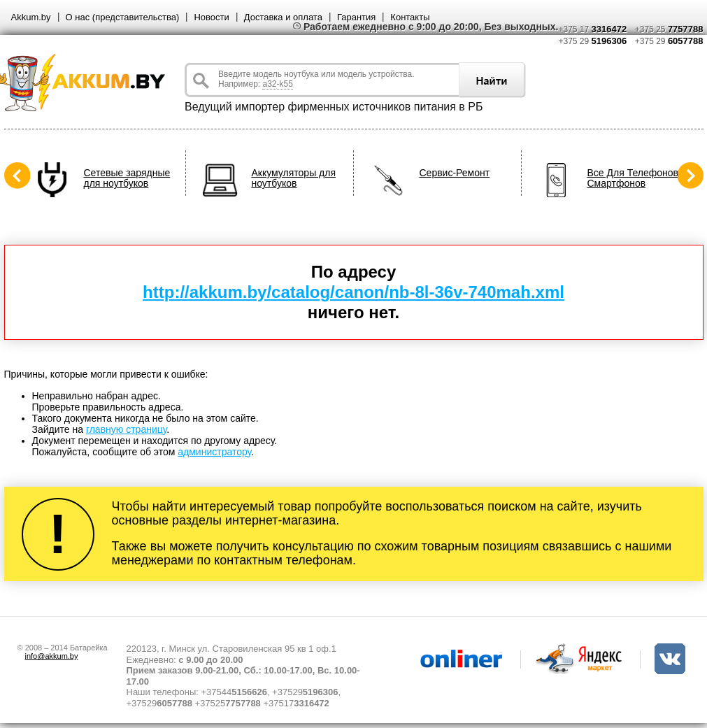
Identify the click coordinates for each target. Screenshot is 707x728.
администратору (214, 452)
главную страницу (126, 429)
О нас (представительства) (123, 17)
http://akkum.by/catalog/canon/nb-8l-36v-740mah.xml (353, 292)
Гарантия (356, 17)
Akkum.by (31, 17)
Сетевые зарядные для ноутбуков (127, 178)
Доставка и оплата (283, 17)
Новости (211, 17)
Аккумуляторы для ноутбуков (294, 178)
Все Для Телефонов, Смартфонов (634, 178)
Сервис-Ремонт (455, 173)
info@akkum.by (52, 656)
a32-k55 (277, 84)
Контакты (410, 17)
